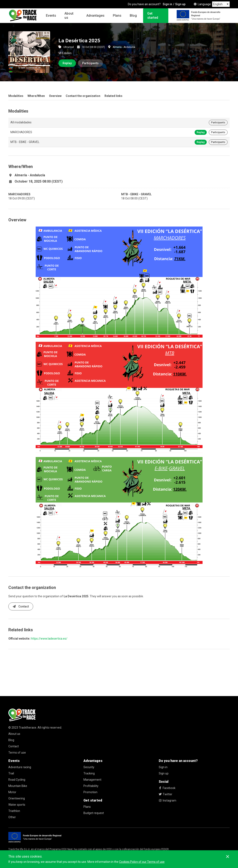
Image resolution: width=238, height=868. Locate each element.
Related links (113, 96)
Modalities (16, 96)
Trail (11, 773)
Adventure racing (20, 767)
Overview (55, 96)
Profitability (91, 786)
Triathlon (14, 811)
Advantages (95, 16)
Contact (21, 606)
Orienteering (17, 798)
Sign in (167, 4)
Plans (117, 16)
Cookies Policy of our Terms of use (142, 862)
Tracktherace (28, 728)
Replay (67, 63)
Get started (153, 16)
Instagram (167, 800)
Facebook (167, 788)
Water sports (17, 805)
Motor (12, 792)
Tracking (89, 773)
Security (89, 767)
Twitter (166, 794)
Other (12, 817)
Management (92, 780)
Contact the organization (83, 96)
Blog (133, 16)
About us (69, 16)
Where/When (36, 96)
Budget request (94, 813)
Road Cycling (17, 780)
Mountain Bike (18, 786)
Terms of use (17, 753)
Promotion (90, 792)
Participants (90, 63)
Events (51, 16)
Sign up (180, 4)
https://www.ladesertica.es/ (49, 639)
